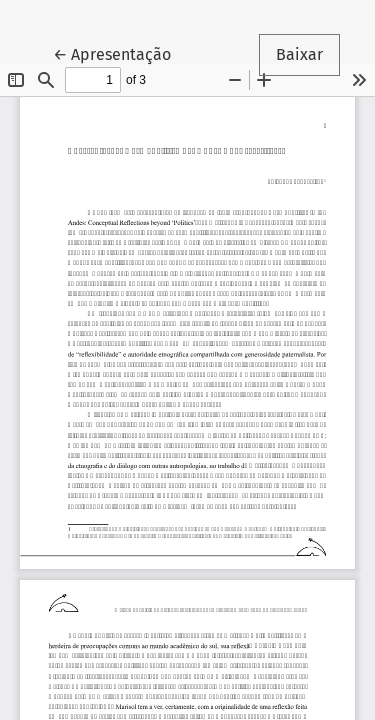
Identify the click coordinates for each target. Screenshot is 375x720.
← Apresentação (120, 53)
